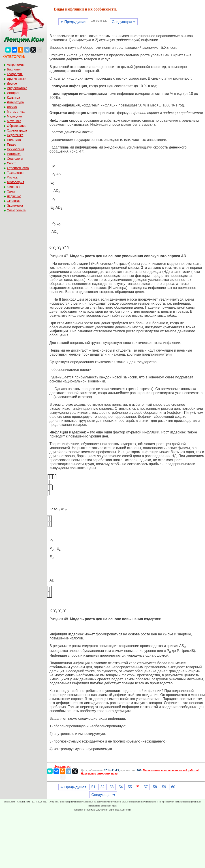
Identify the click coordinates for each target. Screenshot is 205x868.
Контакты (126, 810)
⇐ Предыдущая (73, 22)
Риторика (14, 154)
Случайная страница (107, 810)
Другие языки (17, 79)
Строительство (18, 168)
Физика (12, 177)
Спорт (11, 163)
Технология (15, 173)
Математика (16, 112)
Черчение (14, 196)
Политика (14, 140)
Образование (17, 126)
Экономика (15, 206)
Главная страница (84, 810)
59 (164, 787)
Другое (12, 83)
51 (93, 787)
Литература (15, 102)
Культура (13, 98)
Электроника (16, 210)
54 (121, 787)
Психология (15, 149)
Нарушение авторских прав (99, 774)
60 (173, 787)
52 (102, 787)
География (15, 74)
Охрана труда (17, 130)
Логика (12, 107)
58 (155, 787)
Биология (14, 69)
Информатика (17, 88)
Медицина (14, 116)
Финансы (14, 187)
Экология (14, 201)
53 (112, 787)
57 (146, 787)
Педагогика (15, 135)
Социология (16, 159)
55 (130, 787)
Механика (14, 121)
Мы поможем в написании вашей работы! (171, 770)
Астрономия (16, 65)
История (13, 93)
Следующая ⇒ (124, 22)
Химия (12, 191)
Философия (15, 182)
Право (12, 144)
